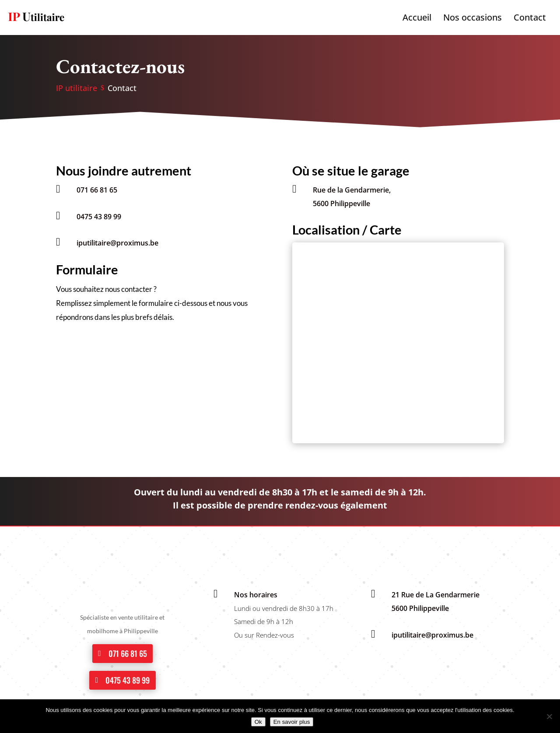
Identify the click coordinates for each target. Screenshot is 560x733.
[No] (549, 716)
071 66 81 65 (97, 190)
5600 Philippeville (341, 203)
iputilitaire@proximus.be (117, 243)
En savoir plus (292, 722)
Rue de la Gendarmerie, (352, 190)
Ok (258, 722)
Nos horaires (256, 595)
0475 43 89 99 (99, 217)
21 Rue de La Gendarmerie (436, 595)
